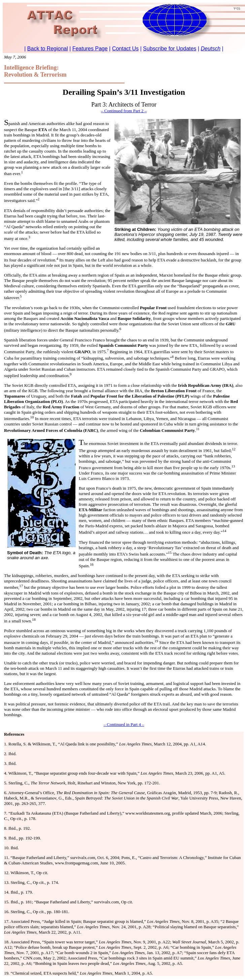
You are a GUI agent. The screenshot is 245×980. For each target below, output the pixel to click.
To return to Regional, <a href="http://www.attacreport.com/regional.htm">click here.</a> (124, 28)
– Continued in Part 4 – (124, 724)
